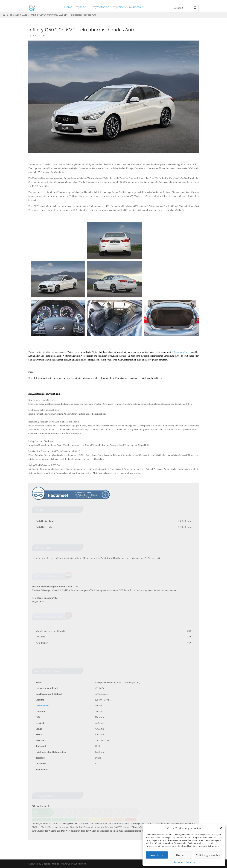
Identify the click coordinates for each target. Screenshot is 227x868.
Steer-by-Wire (181, 352)
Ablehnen (181, 855)
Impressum (191, 862)
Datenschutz (179, 862)
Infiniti (33, 15)
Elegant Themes (50, 864)
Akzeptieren (157, 855)
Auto (25, 15)
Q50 (42, 15)
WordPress (80, 864)
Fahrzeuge (14, 15)
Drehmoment (42, 706)
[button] (221, 828)
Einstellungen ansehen (208, 855)
